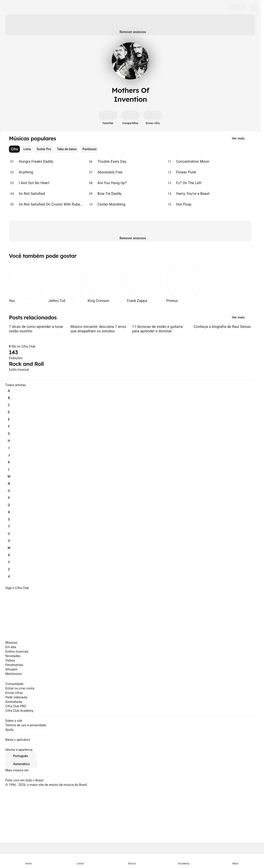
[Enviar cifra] (153, 118)
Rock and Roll (26, 364)
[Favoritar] (108, 118)
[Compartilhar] (130, 118)
